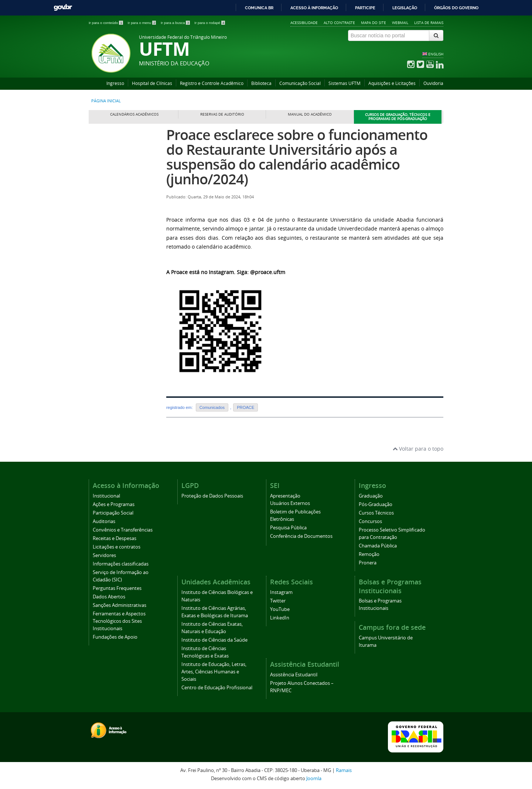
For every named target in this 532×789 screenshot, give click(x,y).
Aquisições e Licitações (392, 83)
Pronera (368, 563)
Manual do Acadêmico (310, 114)
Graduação (371, 496)
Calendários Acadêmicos (134, 114)
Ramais (344, 770)
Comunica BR (259, 8)
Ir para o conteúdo (106, 23)
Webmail (400, 23)
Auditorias (104, 521)
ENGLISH (436, 54)
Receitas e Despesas (115, 538)
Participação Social (113, 513)
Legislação (405, 8)
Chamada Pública (378, 546)
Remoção (369, 554)
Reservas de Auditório (222, 114)
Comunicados (212, 407)
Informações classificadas (121, 564)
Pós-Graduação (376, 504)
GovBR (63, 8)
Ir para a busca (176, 23)
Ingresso (115, 83)
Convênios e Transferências (123, 530)
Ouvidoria (433, 83)
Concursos (370, 521)
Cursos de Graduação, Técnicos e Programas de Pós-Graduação (398, 117)
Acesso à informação (314, 8)
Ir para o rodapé (210, 23)
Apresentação (285, 496)
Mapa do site (374, 23)
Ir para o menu (142, 23)
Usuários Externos (290, 503)
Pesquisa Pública (288, 528)
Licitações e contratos (117, 547)
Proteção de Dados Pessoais (212, 496)
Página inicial (106, 101)
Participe (365, 8)
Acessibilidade (304, 23)
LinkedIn (280, 618)
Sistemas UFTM (345, 83)
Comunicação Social (300, 83)
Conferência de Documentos (301, 536)
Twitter (278, 601)
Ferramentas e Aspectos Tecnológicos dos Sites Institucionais (119, 621)
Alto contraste (339, 23)
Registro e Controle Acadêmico (212, 83)
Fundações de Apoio (115, 637)
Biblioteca (261, 83)
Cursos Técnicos (376, 513)
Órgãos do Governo (456, 8)
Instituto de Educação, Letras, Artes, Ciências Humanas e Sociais (214, 672)
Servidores (104, 555)
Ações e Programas (114, 504)
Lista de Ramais (429, 23)
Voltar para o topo (418, 449)
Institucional (106, 496)
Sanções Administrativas (120, 605)
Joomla (314, 778)
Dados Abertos (109, 597)
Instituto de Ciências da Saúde (214, 640)
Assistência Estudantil (294, 675)
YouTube (280, 609)
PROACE (245, 407)
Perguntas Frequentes (117, 588)
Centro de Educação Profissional (217, 688)
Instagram (281, 592)
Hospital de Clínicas (152, 83)
